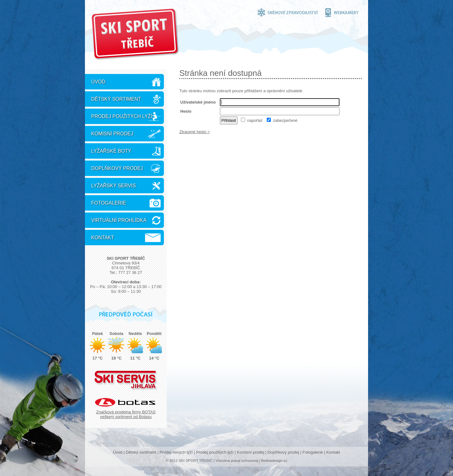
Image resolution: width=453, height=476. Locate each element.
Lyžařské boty (111, 151)
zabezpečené (282, 120)
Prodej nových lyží (176, 452)
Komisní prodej (112, 134)
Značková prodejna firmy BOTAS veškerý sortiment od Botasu (126, 414)
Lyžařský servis (114, 186)
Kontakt (103, 238)
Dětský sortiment (116, 99)
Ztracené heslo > (195, 132)
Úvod (98, 82)
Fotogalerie (109, 203)
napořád (252, 120)
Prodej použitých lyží (122, 116)
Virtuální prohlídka (119, 220)
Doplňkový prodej (117, 168)
